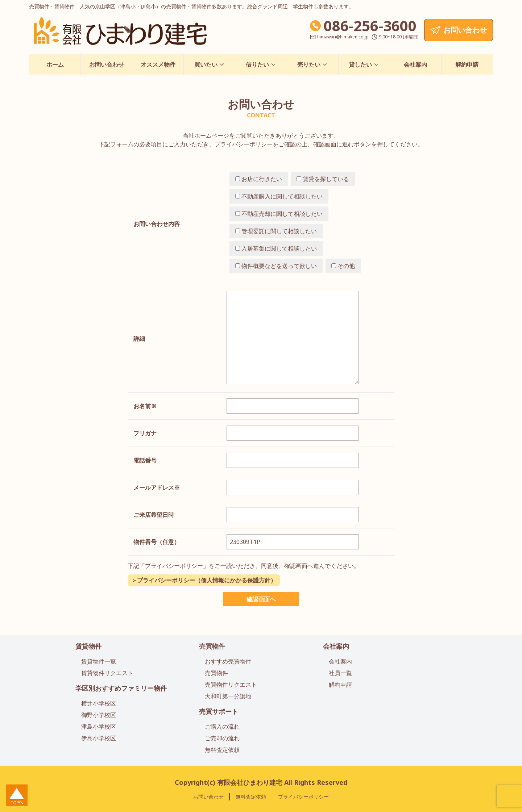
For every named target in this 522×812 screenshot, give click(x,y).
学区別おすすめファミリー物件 (121, 688)
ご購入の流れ (222, 727)
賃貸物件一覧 (99, 661)
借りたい (261, 64)
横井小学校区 (99, 703)
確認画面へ (261, 599)
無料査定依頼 (222, 750)
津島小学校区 (99, 727)
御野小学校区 (99, 715)
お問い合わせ (107, 64)
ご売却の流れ (222, 738)
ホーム (55, 64)
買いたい (210, 64)
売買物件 (212, 646)
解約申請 (467, 64)
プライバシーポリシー (303, 797)
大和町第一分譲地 (228, 696)
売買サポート (219, 711)
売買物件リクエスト (231, 685)
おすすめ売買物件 (228, 661)
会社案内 (415, 64)
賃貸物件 (88, 646)
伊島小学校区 (99, 738)
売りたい (312, 64)
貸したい (364, 64)
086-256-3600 (370, 26)
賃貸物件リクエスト (107, 673)
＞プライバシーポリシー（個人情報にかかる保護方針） (204, 580)
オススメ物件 (158, 64)
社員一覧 (340, 673)
